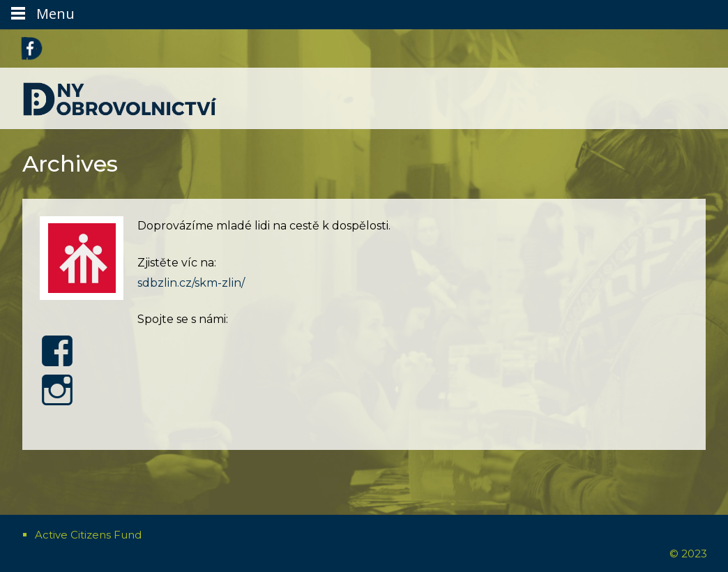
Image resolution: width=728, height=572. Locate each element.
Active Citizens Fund (88, 535)
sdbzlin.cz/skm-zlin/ (191, 283)
